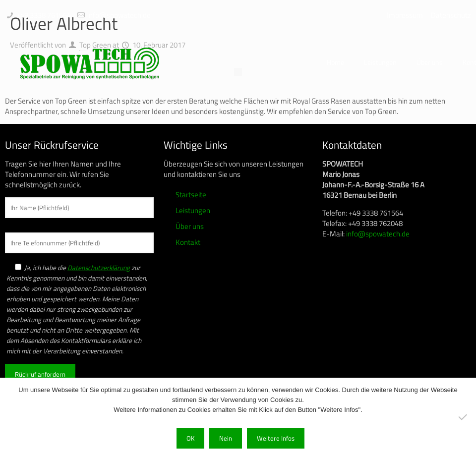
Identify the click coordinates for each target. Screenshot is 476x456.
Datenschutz (451, 15)
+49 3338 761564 (44, 15)
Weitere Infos (276, 438)
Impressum (405, 15)
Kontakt (188, 242)
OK (190, 438)
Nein (226, 438)
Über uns (190, 226)
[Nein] (464, 417)
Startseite (191, 195)
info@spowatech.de (119, 15)
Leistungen (193, 210)
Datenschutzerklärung (99, 268)
